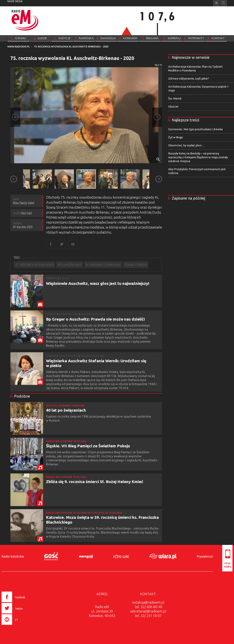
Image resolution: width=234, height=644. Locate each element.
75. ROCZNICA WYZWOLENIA (34, 265)
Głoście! (173, 107)
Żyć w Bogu (175, 137)
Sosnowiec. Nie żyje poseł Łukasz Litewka (195, 129)
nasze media (15, 1)
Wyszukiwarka (224, 3)
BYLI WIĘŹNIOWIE (70, 265)
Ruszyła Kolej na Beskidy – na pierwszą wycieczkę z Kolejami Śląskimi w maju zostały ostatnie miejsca (198, 157)
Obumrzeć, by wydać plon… (186, 145)
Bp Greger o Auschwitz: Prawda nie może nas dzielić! (95, 319)
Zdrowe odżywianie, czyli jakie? (189, 78)
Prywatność (205, 556)
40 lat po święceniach (66, 410)
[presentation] (21, 625)
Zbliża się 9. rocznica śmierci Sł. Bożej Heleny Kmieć (95, 482)
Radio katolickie (13, 556)
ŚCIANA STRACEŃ (136, 265)
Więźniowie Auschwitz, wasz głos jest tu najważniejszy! (98, 283)
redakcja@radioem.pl (148, 602)
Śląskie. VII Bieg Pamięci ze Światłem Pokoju (88, 446)
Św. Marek (175, 98)
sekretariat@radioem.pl (148, 611)
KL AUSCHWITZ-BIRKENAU (103, 265)
